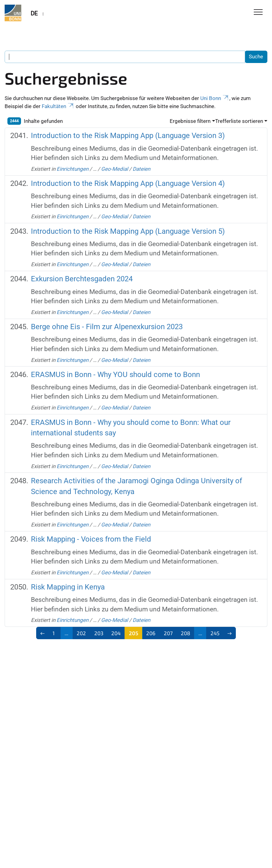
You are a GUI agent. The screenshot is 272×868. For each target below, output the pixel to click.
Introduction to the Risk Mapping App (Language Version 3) (128, 135)
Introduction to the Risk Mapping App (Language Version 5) (128, 231)
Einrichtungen (72, 169)
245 (215, 633)
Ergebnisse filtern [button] (190, 121)
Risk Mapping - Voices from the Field (91, 539)
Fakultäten (58, 106)
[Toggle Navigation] (258, 13)
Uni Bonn (215, 98)
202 (81, 633)
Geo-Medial (115, 169)
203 (99, 633)
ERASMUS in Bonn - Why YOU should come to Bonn (115, 374)
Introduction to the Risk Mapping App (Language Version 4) (128, 183)
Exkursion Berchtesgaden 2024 (82, 279)
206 (151, 633)
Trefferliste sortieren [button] (239, 121)
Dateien (141, 169)
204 (116, 633)
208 (185, 633)
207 (168, 633)
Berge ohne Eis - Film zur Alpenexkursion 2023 (107, 327)
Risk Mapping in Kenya (68, 587)
